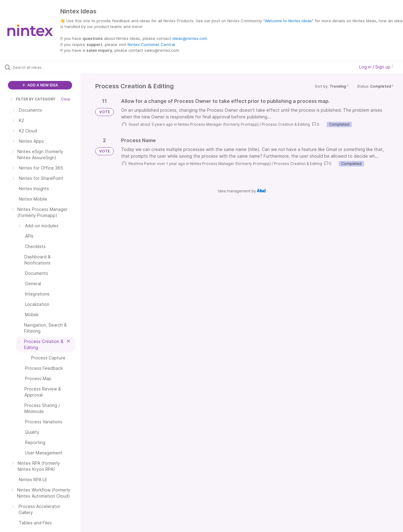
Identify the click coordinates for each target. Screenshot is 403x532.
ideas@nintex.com (190, 38)
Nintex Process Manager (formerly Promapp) (218, 124)
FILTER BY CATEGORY (33, 99)
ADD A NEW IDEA (40, 85)
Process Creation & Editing (286, 124)
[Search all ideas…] (48, 67)
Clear (66, 99)
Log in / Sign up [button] (376, 67)
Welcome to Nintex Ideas (288, 21)
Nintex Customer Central (151, 44)
